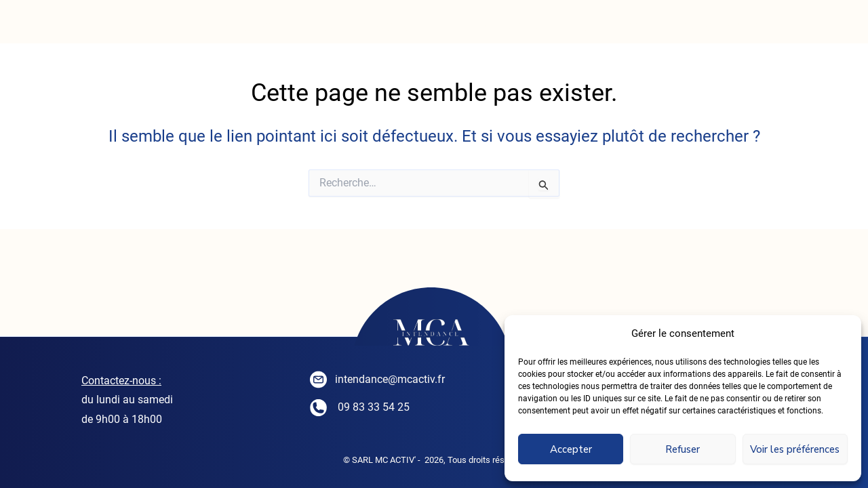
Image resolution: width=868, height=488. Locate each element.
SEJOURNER (501, 27)
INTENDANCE (237, 27)
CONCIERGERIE (371, 27)
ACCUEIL (122, 27)
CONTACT (612, 27)
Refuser (683, 449)
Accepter (571, 449)
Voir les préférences (795, 449)
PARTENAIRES (730, 27)
